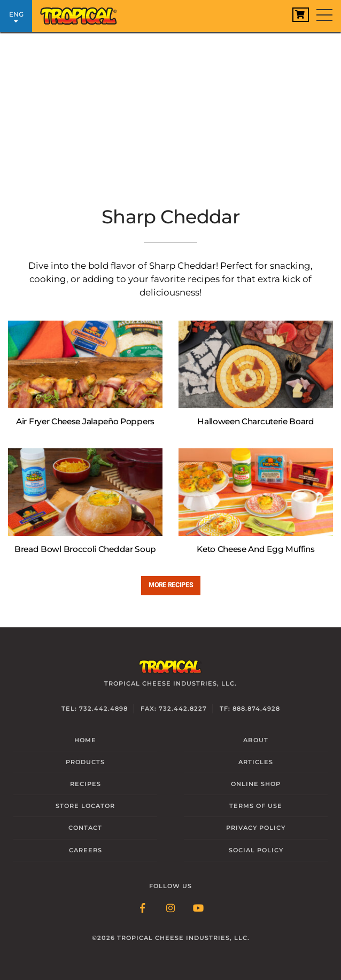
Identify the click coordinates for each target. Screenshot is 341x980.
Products (85, 762)
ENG (16, 17)
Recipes (86, 784)
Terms (256, 806)
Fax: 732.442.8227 (174, 709)
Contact (85, 828)
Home (85, 740)
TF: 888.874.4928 (250, 709)
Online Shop (256, 784)
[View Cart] (301, 15)
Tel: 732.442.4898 (95, 709)
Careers (86, 850)
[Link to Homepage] (83, 13)
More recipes (171, 585)
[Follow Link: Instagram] (170, 909)
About (256, 740)
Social (256, 850)
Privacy (256, 828)
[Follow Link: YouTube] (198, 909)
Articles (256, 762)
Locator (85, 806)
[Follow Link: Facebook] (143, 909)
